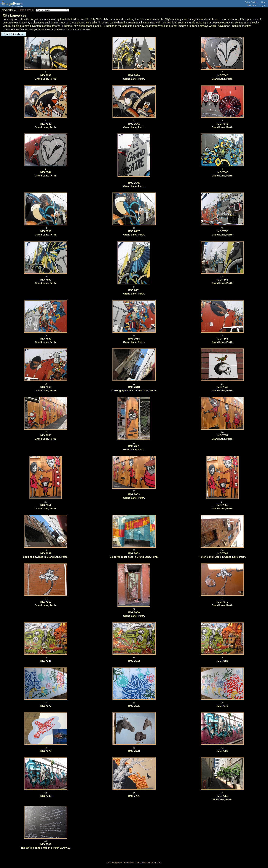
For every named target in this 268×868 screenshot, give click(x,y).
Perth (30, 10)
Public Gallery (251, 2)
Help (263, 2)
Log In (263, 5)
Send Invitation (143, 862)
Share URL (156, 862)
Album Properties (115, 862)
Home (21, 10)
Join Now (252, 5)
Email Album (129, 862)
